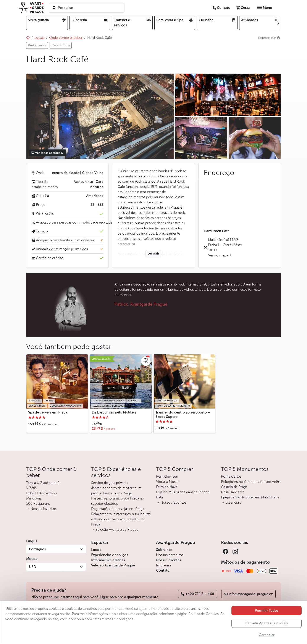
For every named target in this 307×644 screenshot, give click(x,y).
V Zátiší (32, 488)
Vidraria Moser (167, 482)
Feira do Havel (167, 487)
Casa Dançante (233, 492)
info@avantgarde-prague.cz (248, 594)
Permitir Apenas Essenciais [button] (267, 623)
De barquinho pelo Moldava (114, 412)
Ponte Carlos (231, 476)
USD (33, 567)
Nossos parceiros (170, 555)
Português (37, 549)
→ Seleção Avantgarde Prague (115, 530)
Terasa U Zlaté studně (43, 483)
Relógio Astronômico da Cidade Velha (251, 482)
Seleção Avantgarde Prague (113, 565)
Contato (163, 570)
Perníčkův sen (167, 476)
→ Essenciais (231, 502)
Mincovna (34, 498)
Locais (96, 550)
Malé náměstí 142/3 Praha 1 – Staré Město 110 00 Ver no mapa (225, 247)
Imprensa (164, 565)
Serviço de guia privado (109, 483)
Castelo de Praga (234, 487)
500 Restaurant (38, 504)
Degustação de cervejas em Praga (118, 509)
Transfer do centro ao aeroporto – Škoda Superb (183, 414)
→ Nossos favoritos (41, 509)
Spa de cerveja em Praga (48, 412)
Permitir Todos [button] (267, 611)
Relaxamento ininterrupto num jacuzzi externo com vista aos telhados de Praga (121, 519)
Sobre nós (164, 550)
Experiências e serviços (110, 555)
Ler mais (153, 254)
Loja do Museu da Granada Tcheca (183, 492)
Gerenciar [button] (267, 635)
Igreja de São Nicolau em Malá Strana (250, 497)
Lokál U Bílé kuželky (42, 493)
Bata (159, 497)
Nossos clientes (169, 560)
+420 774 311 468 (198, 594)
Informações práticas (108, 560)
